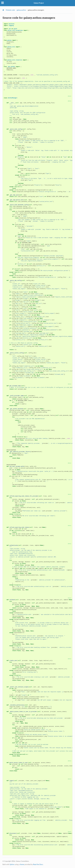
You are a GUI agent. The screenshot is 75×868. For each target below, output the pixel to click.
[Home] (3, 10)
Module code (10, 10)
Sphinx (12, 864)
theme (22, 864)
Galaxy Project (39, 3)
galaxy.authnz (21, 10)
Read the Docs (38, 864)
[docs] (70, 96)
